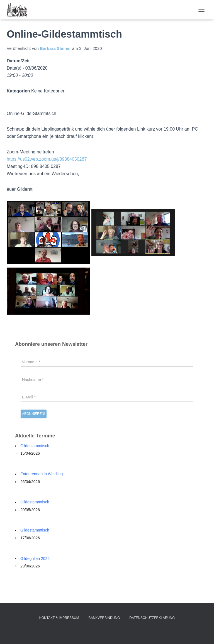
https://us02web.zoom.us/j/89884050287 (47, 159)
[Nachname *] (107, 379)
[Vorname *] (107, 362)
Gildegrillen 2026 (35, 559)
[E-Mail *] (107, 397)
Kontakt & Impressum (59, 618)
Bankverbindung (104, 618)
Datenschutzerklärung (152, 618)
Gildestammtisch (35, 446)
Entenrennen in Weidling (42, 474)
